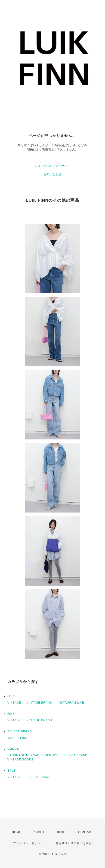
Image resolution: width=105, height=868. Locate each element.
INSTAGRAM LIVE (71, 703)
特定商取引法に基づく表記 (74, 843)
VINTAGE (14, 703)
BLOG (61, 832)
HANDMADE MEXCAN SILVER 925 (33, 755)
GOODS (13, 749)
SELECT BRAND (20, 731)
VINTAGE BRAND (39, 703)
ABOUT (39, 832)
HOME (17, 832)
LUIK (11, 696)
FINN (11, 714)
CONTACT (86, 832)
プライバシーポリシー (28, 843)
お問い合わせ (52, 174)
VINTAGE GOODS (20, 760)
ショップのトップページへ (52, 166)
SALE (12, 771)
